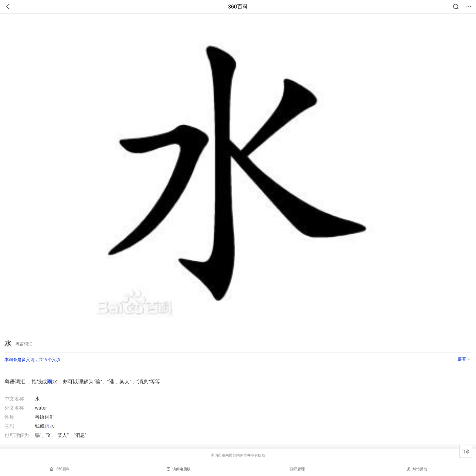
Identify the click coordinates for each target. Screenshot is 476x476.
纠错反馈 (417, 469)
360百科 (238, 7)
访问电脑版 (179, 469)
